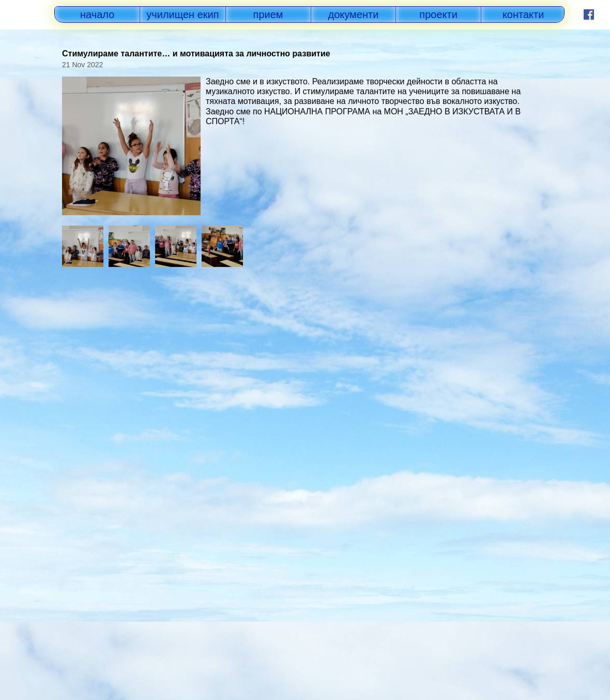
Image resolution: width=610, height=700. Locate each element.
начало (97, 14)
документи (354, 14)
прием (268, 14)
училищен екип (182, 14)
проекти (438, 14)
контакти (523, 14)
